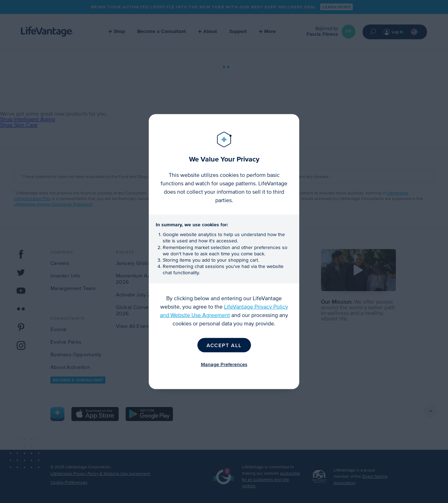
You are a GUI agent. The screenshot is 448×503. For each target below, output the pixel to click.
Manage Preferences (224, 364)
